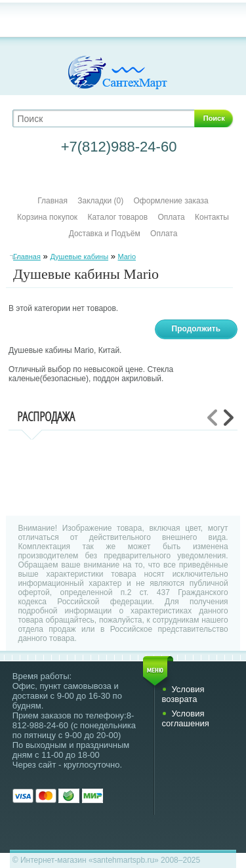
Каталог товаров (117, 217)
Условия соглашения (185, 718)
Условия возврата (183, 694)
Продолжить (196, 329)
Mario (127, 257)
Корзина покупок (47, 217)
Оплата (171, 217)
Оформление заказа (171, 201)
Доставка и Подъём (106, 234)
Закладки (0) (100, 201)
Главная (52, 201)
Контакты (212, 217)
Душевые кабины (79, 257)
